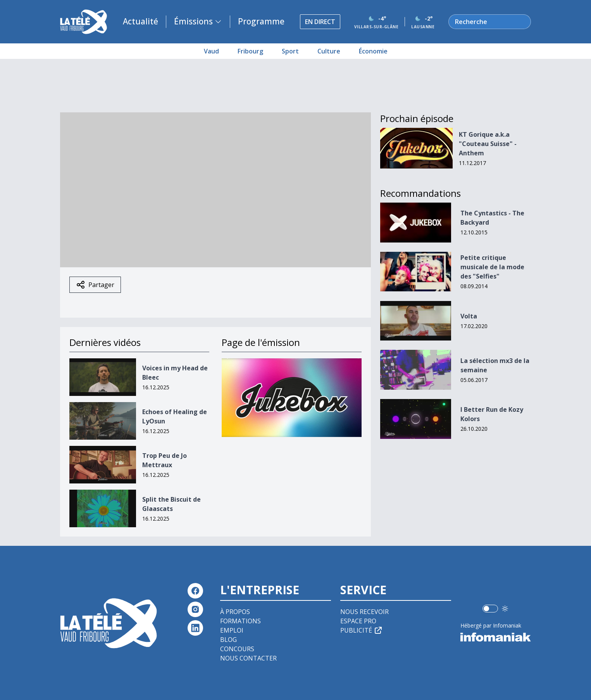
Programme (261, 21)
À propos (235, 612)
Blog (228, 640)
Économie (373, 51)
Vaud (211, 51)
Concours (237, 649)
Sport (290, 51)
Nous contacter (248, 658)
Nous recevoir (364, 612)
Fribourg (250, 51)
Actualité (140, 21)
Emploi (232, 630)
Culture (329, 51)
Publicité (362, 630)
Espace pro (358, 621)
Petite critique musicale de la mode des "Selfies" (492, 267)
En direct (320, 22)
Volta (469, 316)
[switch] (490, 609)
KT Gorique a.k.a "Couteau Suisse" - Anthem (488, 144)
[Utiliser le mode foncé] (505, 609)
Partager (95, 285)
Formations (240, 621)
